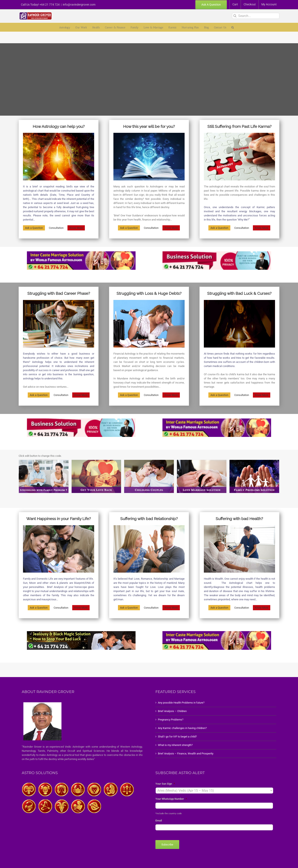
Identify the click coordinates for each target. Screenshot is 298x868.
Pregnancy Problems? (171, 720)
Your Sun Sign (165, 784)
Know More (76, 228)
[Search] (235, 16)
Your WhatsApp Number (171, 799)
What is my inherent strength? (175, 745)
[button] (233, 27)
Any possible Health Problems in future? (181, 703)
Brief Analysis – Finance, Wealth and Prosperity (186, 754)
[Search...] (256, 16)
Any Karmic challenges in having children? (182, 728)
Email (159, 821)
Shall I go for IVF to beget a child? (177, 737)
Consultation (56, 228)
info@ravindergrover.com (79, 5)
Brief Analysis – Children (172, 711)
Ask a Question (34, 228)
